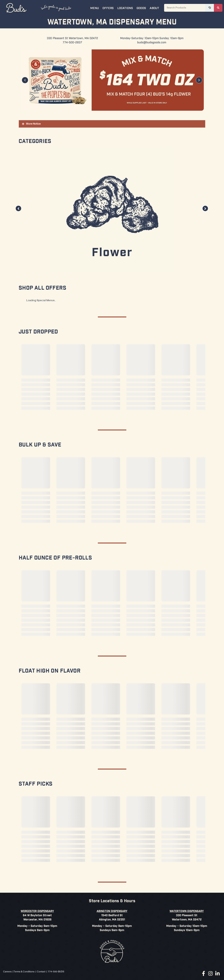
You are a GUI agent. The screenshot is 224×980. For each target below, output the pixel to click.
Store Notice (33, 124)
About (154, 8)
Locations (125, 8)
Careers (7, 972)
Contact (41, 972)
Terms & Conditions (24, 972)
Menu (94, 8)
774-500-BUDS (56, 972)
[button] (25, 80)
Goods (141, 8)
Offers (108, 8)
